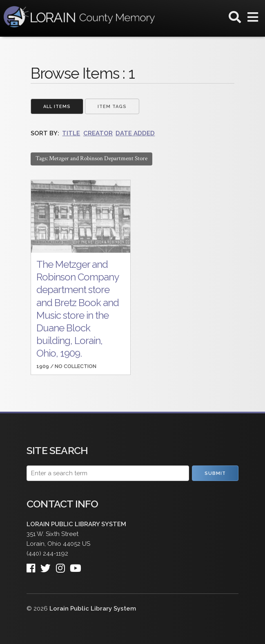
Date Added (135, 133)
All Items (57, 107)
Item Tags (112, 107)
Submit (215, 473)
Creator (98, 133)
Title (71, 133)
